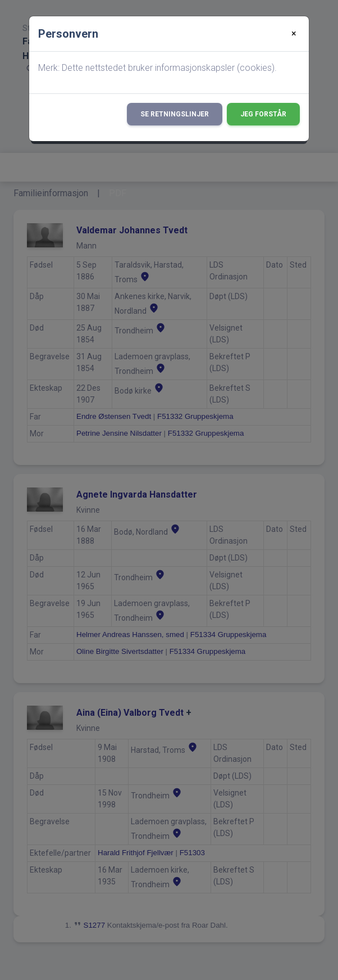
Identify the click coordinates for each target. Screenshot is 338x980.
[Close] (294, 34)
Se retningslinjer (175, 114)
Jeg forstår (263, 114)
